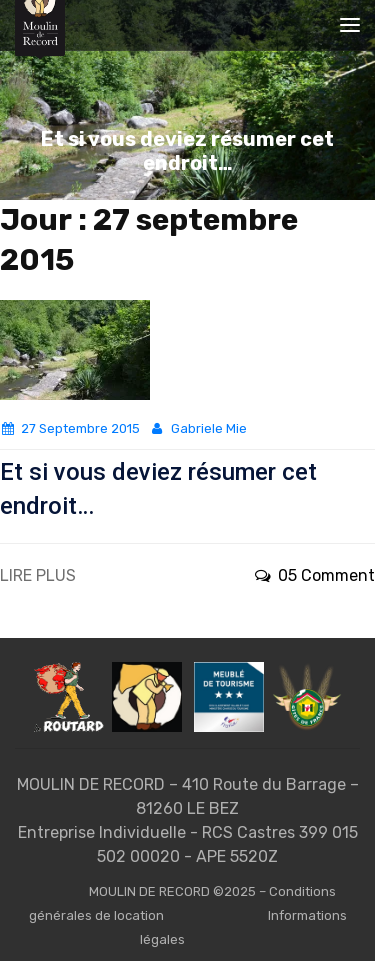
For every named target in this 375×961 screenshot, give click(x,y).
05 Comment (314, 575)
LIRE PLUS (38, 575)
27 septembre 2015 (70, 428)
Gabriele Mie (197, 428)
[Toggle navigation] (350, 25)
